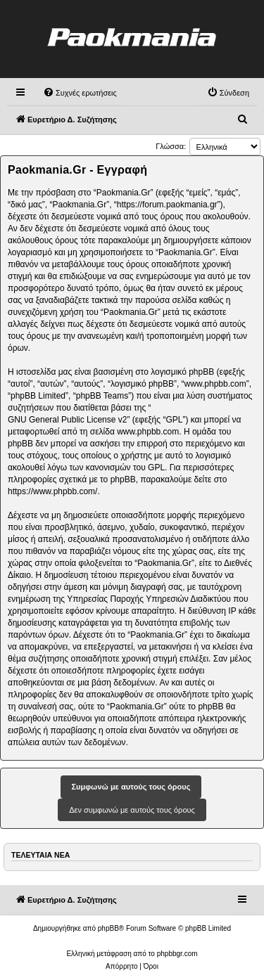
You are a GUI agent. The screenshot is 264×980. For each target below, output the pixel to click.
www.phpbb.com (148, 432)
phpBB (108, 928)
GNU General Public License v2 (67, 420)
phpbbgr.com (177, 954)
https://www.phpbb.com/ (52, 491)
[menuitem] (80, 93)
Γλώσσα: (171, 146)
